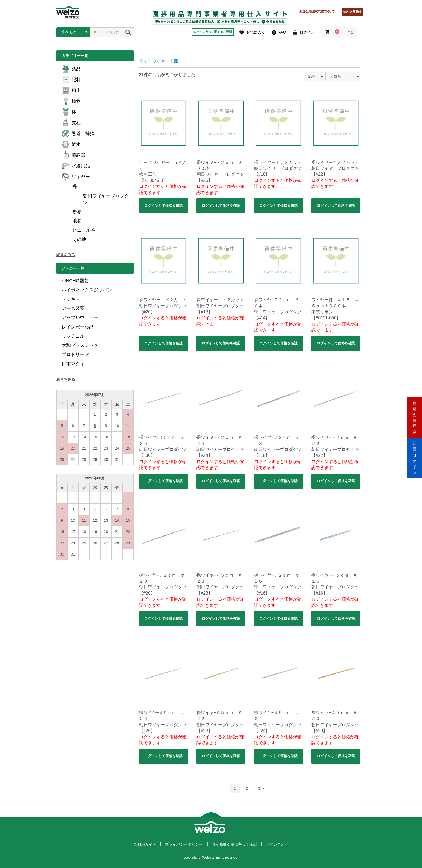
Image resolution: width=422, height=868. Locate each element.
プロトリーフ (75, 354)
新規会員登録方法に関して (317, 11)
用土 (71, 91)
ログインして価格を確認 (163, 206)
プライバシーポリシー (184, 844)
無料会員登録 (352, 12)
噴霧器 (73, 155)
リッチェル (73, 336)
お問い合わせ (277, 844)
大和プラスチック (80, 345)
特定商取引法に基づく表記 (234, 844)
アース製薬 (73, 308)
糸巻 (77, 212)
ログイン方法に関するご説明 (213, 32)
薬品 (71, 69)
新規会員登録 (414, 411)
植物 (71, 101)
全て (143, 61)
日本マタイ (73, 364)
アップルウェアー (80, 318)
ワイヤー (76, 177)
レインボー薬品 (78, 327)
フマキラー (73, 299)
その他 (79, 239)
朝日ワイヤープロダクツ (106, 199)
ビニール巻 (84, 230)
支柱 (71, 123)
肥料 (71, 80)
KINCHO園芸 (75, 281)
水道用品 (76, 166)
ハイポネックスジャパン (87, 290)
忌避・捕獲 (78, 134)
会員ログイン (414, 457)
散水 (71, 144)
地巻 (77, 221)
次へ (262, 788)
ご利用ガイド (145, 844)
